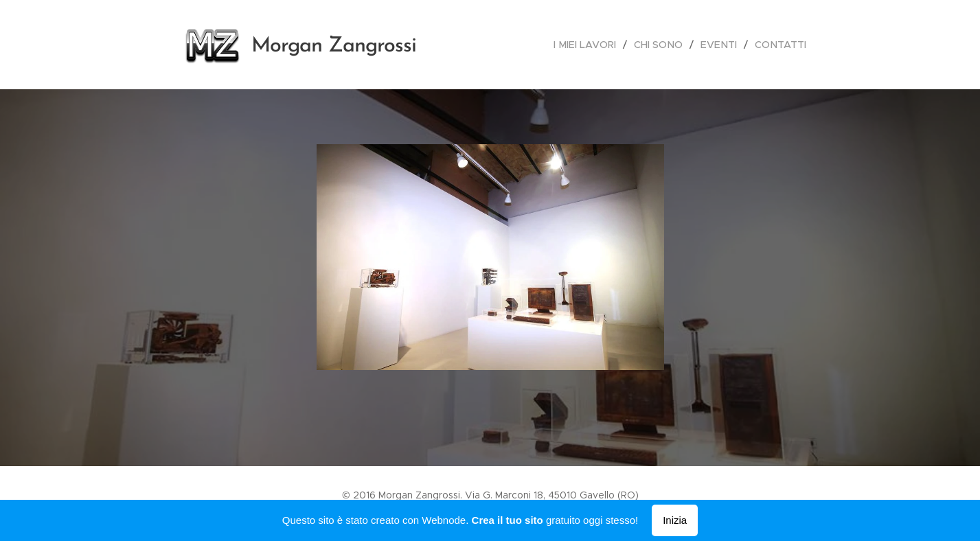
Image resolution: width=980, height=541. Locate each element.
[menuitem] (593, 45)
